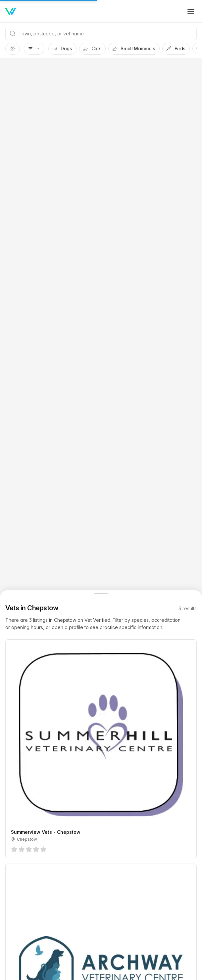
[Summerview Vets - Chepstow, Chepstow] (101, 749)
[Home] (11, 11)
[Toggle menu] (191, 11)
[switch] (13, 49)
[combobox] (101, 33)
